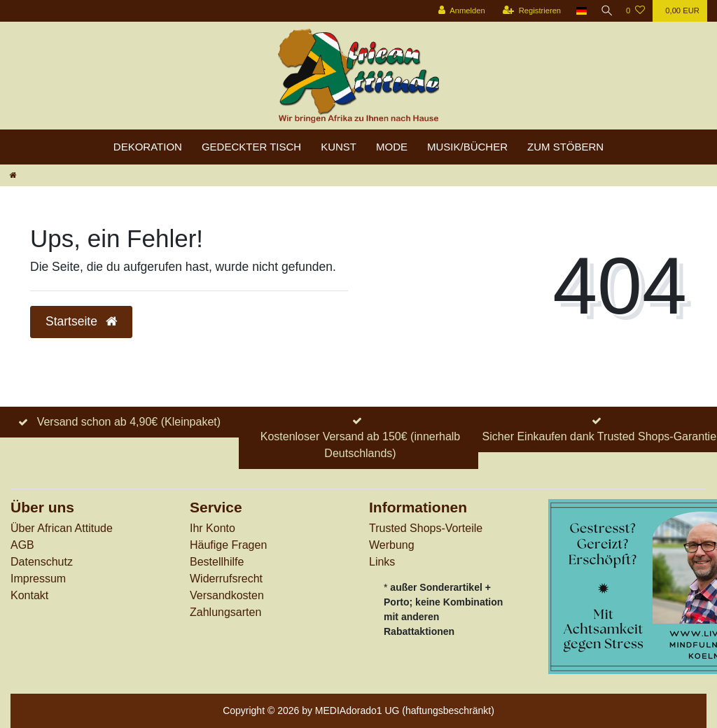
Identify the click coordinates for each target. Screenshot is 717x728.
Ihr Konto (213, 528)
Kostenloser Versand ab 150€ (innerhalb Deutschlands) (361, 445)
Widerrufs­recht (226, 579)
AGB (22, 545)
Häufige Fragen (228, 545)
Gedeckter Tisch (251, 147)
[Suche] (604, 11)
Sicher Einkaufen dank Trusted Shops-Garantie (599, 436)
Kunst (339, 147)
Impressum (38, 579)
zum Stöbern (565, 147)
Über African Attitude (62, 528)
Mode (392, 147)
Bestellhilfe (217, 562)
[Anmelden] (457, 11)
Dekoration (148, 147)
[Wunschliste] (635, 11)
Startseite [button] (81, 321)
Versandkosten (227, 595)
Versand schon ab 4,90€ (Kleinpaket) (129, 422)
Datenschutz (42, 562)
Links (382, 562)
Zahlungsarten (225, 612)
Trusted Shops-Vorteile (426, 528)
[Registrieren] (527, 11)
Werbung (392, 545)
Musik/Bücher (467, 147)
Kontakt (29, 595)
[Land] (577, 11)
